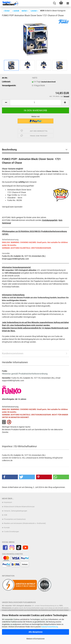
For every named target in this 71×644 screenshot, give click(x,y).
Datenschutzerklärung (49, 627)
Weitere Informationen (35, 639)
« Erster (6, 11)
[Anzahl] (35, 103)
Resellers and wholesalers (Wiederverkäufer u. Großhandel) (25, 523)
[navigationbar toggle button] (68, 3)
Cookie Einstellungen (11, 532)
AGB (5, 515)
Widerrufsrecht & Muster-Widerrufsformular (19, 507)
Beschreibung (9, 150)
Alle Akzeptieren (36, 632)
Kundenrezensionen (13, 353)
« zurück (16, 11)
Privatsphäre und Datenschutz (15, 519)
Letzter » (34, 11)
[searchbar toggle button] (54, 3)
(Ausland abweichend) (48, 82)
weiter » (25, 11)
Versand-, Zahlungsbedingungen (16, 511)
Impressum (8, 502)
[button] (6, 103)
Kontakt (7, 528)
